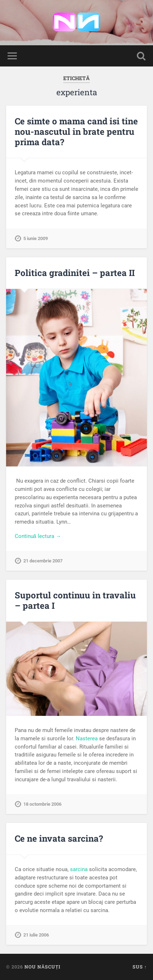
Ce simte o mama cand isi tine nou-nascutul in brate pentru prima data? (76, 132)
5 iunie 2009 (36, 238)
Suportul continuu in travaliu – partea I (75, 600)
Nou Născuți (42, 967)
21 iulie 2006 (36, 935)
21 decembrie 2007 (43, 561)
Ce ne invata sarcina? (59, 838)
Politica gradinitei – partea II (75, 273)
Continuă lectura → (38, 536)
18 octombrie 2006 (42, 804)
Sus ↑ (140, 967)
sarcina (79, 869)
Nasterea (87, 739)
